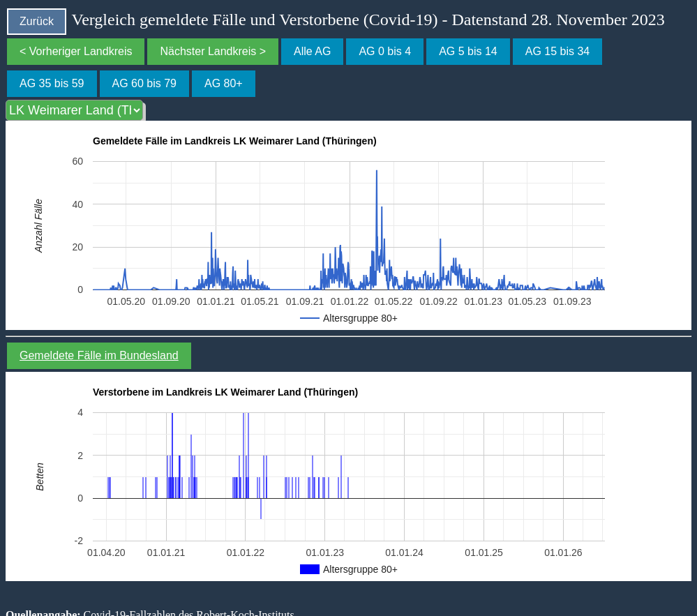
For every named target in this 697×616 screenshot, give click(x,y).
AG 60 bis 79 (145, 83)
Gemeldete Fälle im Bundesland (99, 355)
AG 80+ (224, 83)
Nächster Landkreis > (213, 51)
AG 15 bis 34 (558, 51)
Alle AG (312, 51)
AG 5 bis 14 (468, 51)
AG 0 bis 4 (385, 51)
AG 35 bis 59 (52, 83)
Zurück (37, 21)
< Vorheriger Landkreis (76, 51)
